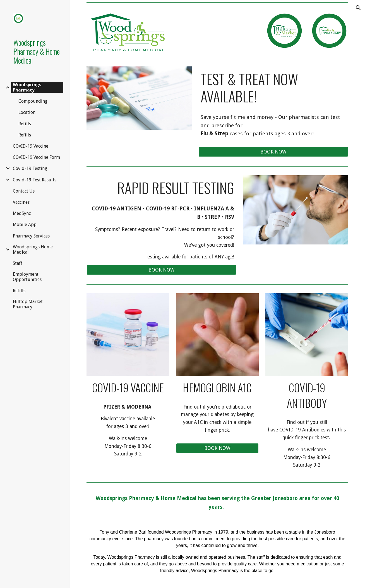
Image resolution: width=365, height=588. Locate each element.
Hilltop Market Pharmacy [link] (28, 304)
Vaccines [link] (21, 202)
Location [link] (27, 112)
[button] (358, 8)
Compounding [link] (33, 101)
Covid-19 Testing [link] (30, 168)
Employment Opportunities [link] (27, 277)
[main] (273, 88)
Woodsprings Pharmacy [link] (27, 87)
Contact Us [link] (24, 191)
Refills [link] (25, 124)
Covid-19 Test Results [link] (35, 180)
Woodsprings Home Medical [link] (33, 249)
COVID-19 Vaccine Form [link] (36, 157)
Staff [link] (18, 263)
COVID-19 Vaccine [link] (31, 146)
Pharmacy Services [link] (31, 236)
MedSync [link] (22, 213)
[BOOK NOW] (273, 152)
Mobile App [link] (25, 225)
